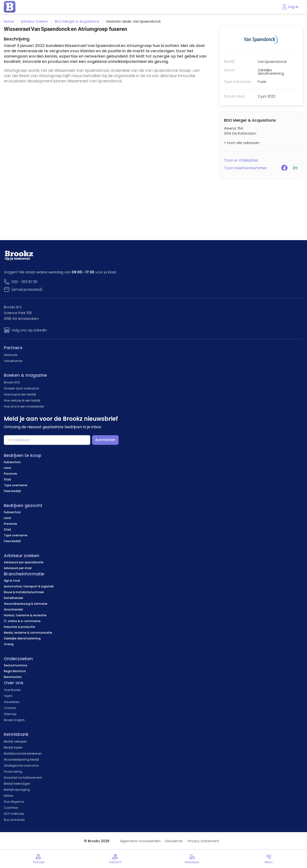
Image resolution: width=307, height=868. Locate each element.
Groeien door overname (21, 388)
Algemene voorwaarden (140, 841)
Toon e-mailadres (241, 160)
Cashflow (11, 808)
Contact (10, 708)
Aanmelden (105, 440)
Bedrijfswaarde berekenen (23, 753)
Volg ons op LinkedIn (29, 330)
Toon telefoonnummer (246, 168)
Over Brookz (12, 690)
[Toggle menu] (269, 859)
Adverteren (12, 702)
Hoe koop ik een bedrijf (20, 394)
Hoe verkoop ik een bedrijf (22, 400)
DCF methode (14, 814)
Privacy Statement (203, 841)
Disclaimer (174, 841)
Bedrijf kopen (13, 747)
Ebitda (9, 796)
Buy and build (14, 820)
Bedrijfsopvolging (17, 790)
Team (8, 696)
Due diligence (14, 802)
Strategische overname (21, 766)
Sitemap (10, 714)
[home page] (10, 7)
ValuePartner (13, 361)
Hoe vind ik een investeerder (24, 406)
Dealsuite (11, 355)
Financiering (13, 772)
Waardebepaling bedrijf (21, 759)
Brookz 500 (12, 382)
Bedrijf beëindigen (17, 784)
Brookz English (14, 720)
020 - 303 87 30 (24, 282)
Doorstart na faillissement (23, 778)
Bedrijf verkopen (15, 741)
